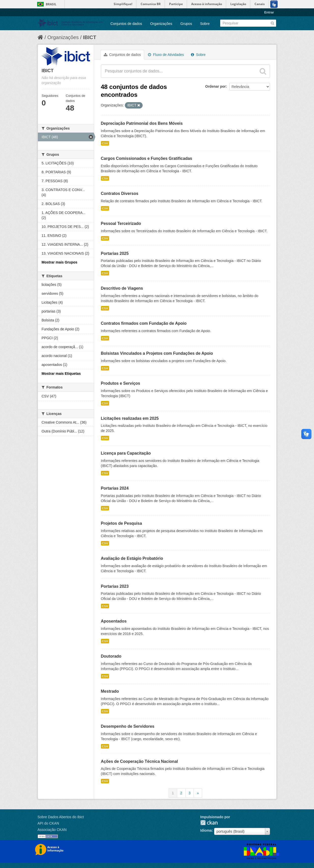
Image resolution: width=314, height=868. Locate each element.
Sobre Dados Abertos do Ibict (61, 817)
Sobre (205, 24)
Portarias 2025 (115, 253)
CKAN (209, 823)
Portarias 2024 (115, 488)
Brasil (51, 4)
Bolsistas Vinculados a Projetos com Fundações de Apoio (157, 353)
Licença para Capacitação (126, 453)
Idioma (206, 830)
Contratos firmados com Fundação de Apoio (144, 323)
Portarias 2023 (115, 586)
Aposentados (114, 621)
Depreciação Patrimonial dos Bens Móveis (142, 123)
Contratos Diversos (120, 193)
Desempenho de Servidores (128, 726)
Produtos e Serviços (121, 383)
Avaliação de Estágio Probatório (132, 558)
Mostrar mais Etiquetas (61, 374)
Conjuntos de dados (126, 24)
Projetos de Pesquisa (122, 523)
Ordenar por (215, 86)
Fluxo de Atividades (166, 55)
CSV (105, 143)
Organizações (161, 24)
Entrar (269, 12)
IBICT (89, 37)
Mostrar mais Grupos (60, 262)
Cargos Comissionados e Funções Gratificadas (147, 158)
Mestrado (110, 691)
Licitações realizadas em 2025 (130, 418)
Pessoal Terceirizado (121, 223)
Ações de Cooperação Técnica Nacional (139, 761)
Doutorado (111, 656)
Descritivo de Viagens (122, 288)
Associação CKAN (52, 830)
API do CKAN (48, 823)
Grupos (186, 24)
